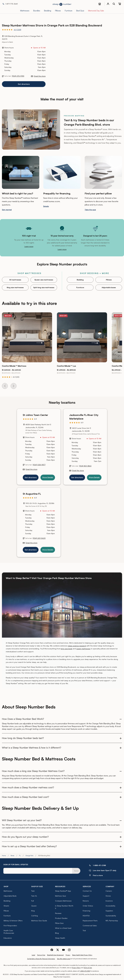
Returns (86, 901)
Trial (84, 930)
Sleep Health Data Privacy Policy (82, 955)
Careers (109, 891)
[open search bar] (114, 4)
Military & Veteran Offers (13, 921)
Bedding (80, 280)
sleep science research (77, 646)
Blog (57, 933)
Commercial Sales (90, 926)
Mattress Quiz (61, 896)
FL (20, 856)
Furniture (80, 287)
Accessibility (110, 906)
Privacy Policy (76, 968)
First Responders (10, 926)
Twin (33, 891)
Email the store (40, 76)
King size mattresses (15, 287)
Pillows (109, 280)
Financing (86, 911)
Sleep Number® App (63, 891)
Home (4, 856)
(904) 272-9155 (18, 76)
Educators (8, 938)
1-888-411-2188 (85, 971)
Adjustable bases (109, 287)
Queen (34, 906)
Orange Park (29, 856)
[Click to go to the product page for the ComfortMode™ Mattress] (27, 337)
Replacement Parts (90, 921)
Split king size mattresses (44, 287)
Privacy (68, 955)
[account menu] (108, 4)
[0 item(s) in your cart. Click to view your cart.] (120, 4)
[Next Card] (14, 386)
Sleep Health (60, 938)
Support (86, 896)
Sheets (6, 906)
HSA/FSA (86, 916)
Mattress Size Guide (39, 921)
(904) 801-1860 (85, 466)
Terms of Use (41, 955)
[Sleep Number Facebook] (52, 950)
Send (76, 871)
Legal (33, 955)
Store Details (48, 477)
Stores (12, 856)
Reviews (58, 913)
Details (46, 206)
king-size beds (67, 649)
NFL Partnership (112, 921)
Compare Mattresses (63, 901)
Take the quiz (90, 210)
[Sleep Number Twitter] (58, 950)
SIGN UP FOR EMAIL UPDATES (16, 864)
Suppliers (109, 911)
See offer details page (64, 959)
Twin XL (34, 896)
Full (33, 901)
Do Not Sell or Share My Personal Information (41, 959)
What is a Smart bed (63, 928)
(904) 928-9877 (39, 465)
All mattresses (15, 280)
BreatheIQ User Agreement (55, 955)
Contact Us (87, 891)
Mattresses (8, 891)
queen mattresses (83, 649)
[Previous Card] (5, 386)
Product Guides (61, 918)
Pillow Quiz (59, 923)
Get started (7, 210)
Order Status (88, 906)
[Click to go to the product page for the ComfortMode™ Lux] (82, 337)
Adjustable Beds (10, 896)
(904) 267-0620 (39, 538)
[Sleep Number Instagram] (69, 950)
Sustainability (111, 916)
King (33, 911)
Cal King (35, 916)
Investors (109, 901)
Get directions (24, 84)
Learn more (29, 246)
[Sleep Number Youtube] (63, 950)
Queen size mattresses (44, 280)
